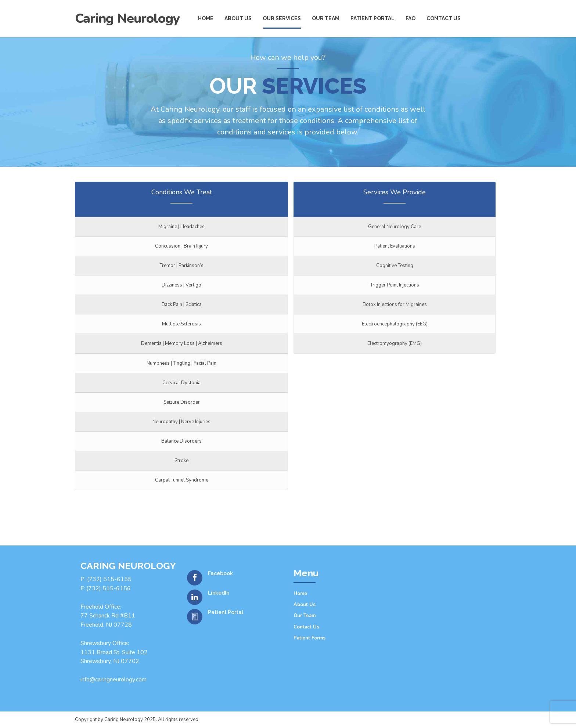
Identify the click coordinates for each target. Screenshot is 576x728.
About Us (305, 605)
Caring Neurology (127, 19)
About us (238, 18)
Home (206, 18)
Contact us (444, 18)
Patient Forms (309, 638)
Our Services (282, 18)
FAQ (411, 18)
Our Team (326, 18)
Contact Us (306, 627)
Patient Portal (372, 18)
